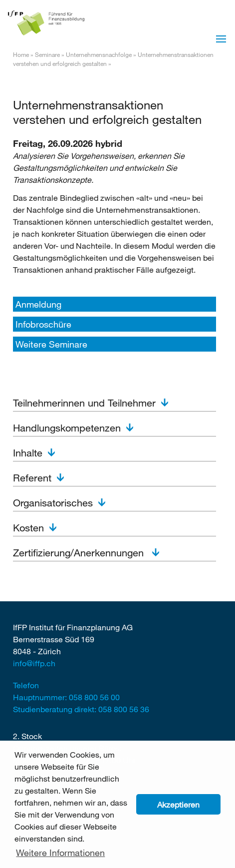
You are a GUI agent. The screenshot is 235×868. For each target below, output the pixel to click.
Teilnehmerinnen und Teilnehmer (84, 403)
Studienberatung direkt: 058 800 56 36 (81, 709)
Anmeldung (38, 304)
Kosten (28, 528)
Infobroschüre (43, 324)
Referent (32, 478)
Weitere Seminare (51, 344)
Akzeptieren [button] (178, 804)
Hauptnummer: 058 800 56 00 (66, 697)
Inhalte (28, 453)
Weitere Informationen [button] (60, 853)
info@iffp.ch (34, 663)
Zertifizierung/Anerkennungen (80, 553)
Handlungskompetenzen (67, 428)
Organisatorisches (53, 503)
